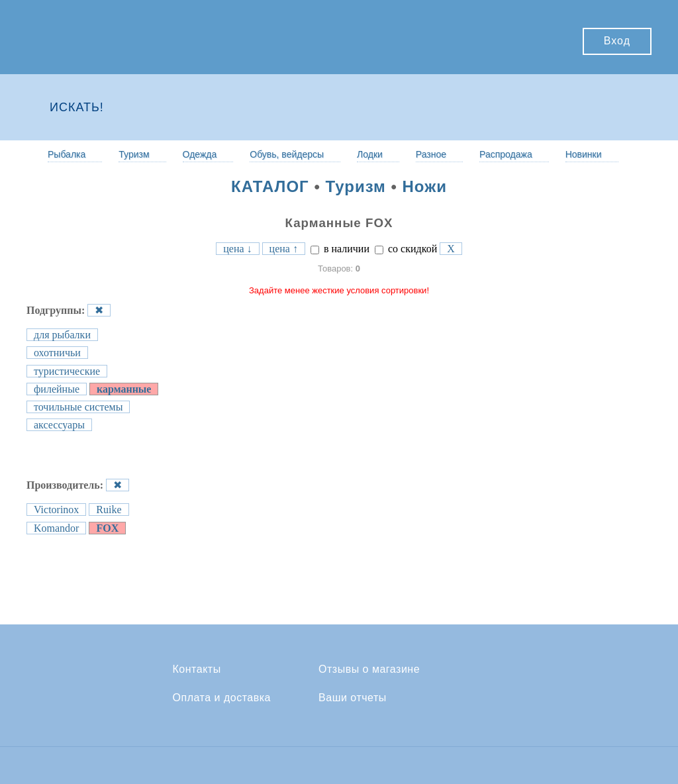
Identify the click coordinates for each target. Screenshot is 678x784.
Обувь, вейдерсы (287, 154)
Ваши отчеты (353, 698)
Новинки (584, 154)
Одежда (200, 154)
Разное (431, 154)
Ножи (425, 186)
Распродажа (506, 154)
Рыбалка (67, 154)
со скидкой (406, 249)
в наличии (340, 249)
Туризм (134, 154)
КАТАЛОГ (270, 186)
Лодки (370, 154)
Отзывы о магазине (369, 669)
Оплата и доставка (222, 698)
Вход (617, 41)
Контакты (197, 669)
